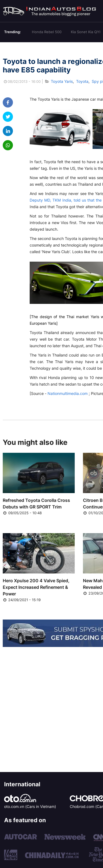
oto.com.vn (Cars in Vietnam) (30, 806)
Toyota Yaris (62, 81)
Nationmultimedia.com (68, 393)
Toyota (82, 81)
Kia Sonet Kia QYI (86, 32)
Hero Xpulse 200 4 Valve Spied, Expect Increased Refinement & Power (36, 587)
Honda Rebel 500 (47, 32)
